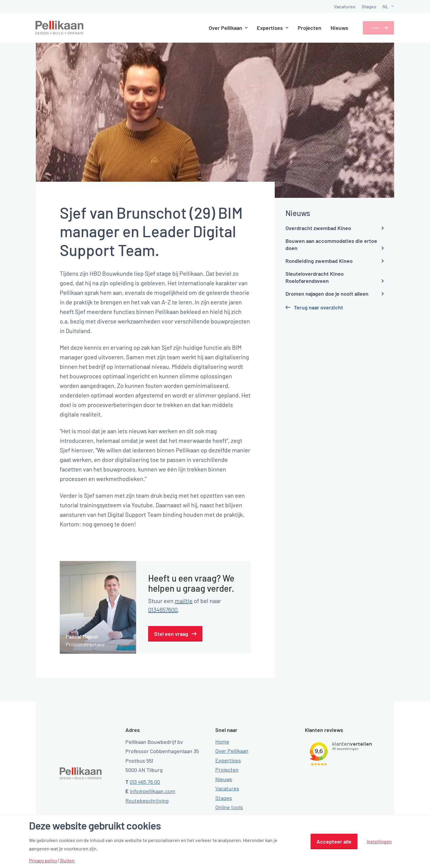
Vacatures (345, 6)
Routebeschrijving (147, 801)
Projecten (301, 28)
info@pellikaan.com (153, 791)
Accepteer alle (334, 841)
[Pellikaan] (60, 28)
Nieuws (331, 28)
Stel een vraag (171, 634)
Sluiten (67, 861)
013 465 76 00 (145, 782)
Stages (369, 6)
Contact (370, 28)
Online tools (229, 807)
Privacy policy (43, 861)
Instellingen (379, 841)
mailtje (184, 601)
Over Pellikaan (220, 28)
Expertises (264, 28)
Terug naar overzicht (318, 307)
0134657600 (163, 610)
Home (222, 741)
